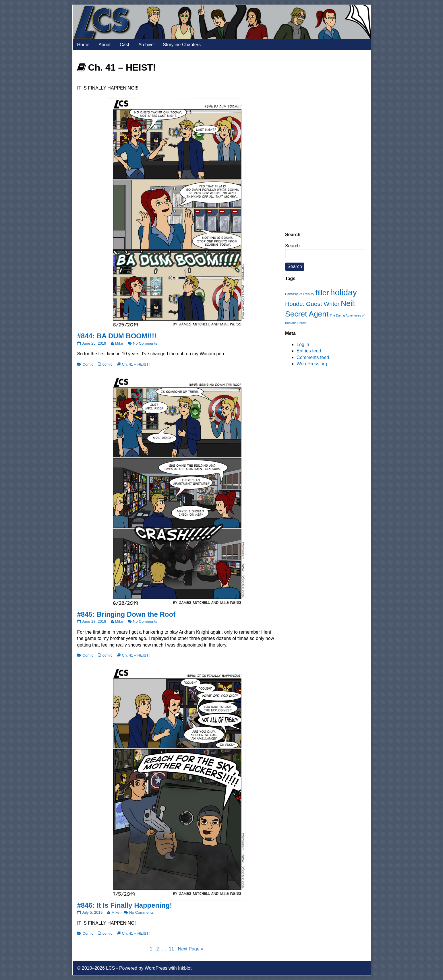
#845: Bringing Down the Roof (126, 614)
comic (108, 364)
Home (83, 45)
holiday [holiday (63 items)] (344, 292)
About (105, 45)
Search (292, 246)
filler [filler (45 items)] (322, 293)
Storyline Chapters (182, 45)
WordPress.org (312, 364)
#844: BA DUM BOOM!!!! (117, 336)
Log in (303, 345)
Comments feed (313, 357)
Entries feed (309, 351)
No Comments (145, 343)
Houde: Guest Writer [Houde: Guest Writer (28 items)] (312, 304)
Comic (88, 364)
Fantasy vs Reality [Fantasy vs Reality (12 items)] (300, 294)
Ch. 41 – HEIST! (136, 364)
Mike (119, 343)
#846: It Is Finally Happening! (125, 905)
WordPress (156, 968)
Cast (124, 45)
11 (172, 949)
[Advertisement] (325, 141)
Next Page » (191, 949)
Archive (146, 45)
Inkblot (185, 968)
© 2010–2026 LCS (96, 968)
